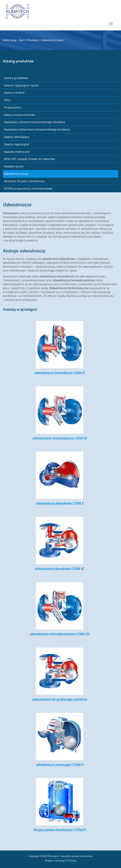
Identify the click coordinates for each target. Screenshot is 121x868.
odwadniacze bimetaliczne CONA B (60, 373)
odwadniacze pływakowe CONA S (60, 503)
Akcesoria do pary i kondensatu (24, 181)
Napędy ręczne (14, 166)
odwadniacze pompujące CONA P (60, 765)
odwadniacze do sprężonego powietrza (60, 699)
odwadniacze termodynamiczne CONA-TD (60, 634)
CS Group (71, 860)
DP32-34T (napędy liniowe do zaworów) (29, 159)
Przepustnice (12, 107)
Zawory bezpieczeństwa (19, 115)
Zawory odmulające (17, 137)
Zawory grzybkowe (16, 78)
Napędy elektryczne (17, 152)
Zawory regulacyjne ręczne (21, 85)
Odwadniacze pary (16, 174)
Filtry (7, 100)
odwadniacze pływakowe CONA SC (60, 569)
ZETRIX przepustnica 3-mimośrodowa (28, 189)
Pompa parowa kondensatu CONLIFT (60, 830)
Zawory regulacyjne (17, 144)
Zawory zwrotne (14, 93)
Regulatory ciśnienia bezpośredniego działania (34, 122)
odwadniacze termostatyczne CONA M (60, 438)
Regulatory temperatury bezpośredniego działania (37, 129)
